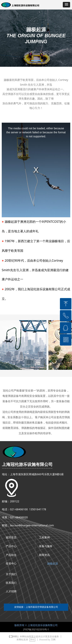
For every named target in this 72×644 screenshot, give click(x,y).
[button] (66, 5)
